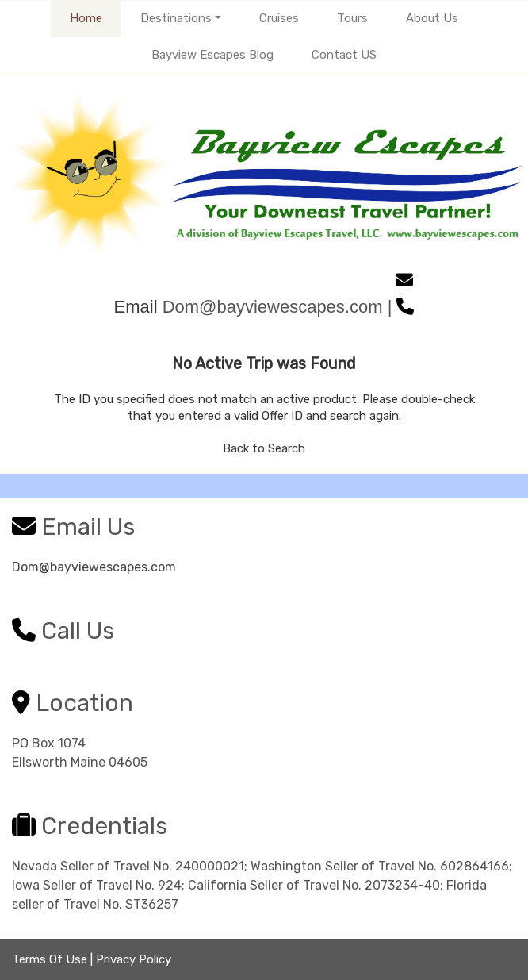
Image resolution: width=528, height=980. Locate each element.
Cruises (279, 18)
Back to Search (264, 448)
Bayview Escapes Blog (212, 55)
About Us (432, 18)
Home (86, 18)
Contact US (344, 55)
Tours (352, 18)
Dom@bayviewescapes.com (94, 567)
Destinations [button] (176, 18)
